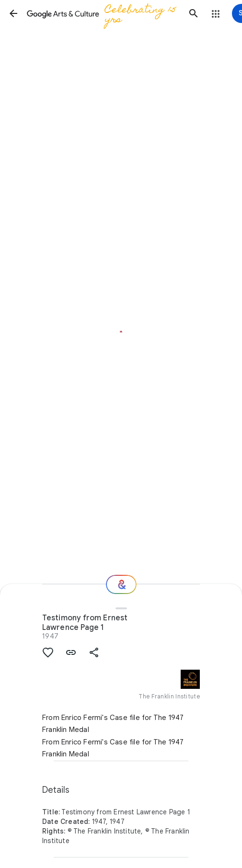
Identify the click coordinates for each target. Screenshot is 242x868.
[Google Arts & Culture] (104, 13)
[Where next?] (121, 584)
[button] (13, 13)
